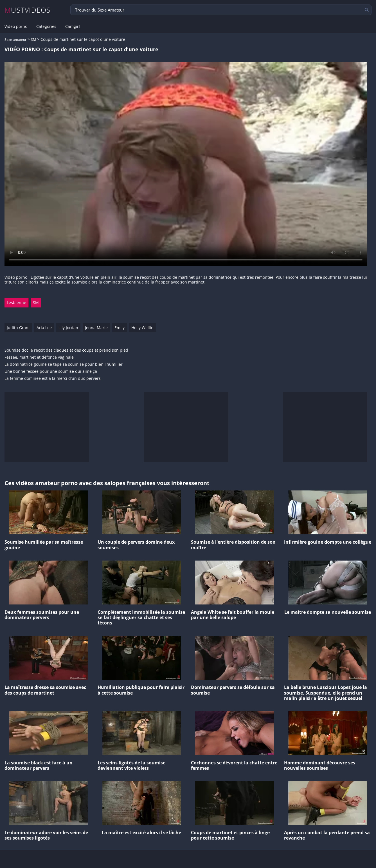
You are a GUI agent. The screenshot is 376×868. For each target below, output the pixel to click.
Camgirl (73, 26)
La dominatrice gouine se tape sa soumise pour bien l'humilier (64, 364)
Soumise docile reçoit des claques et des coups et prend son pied (66, 350)
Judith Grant (18, 328)
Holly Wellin (142, 328)
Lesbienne (16, 303)
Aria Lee (44, 328)
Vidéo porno (16, 26)
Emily (120, 328)
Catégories (46, 26)
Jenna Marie (96, 328)
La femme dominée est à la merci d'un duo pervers (53, 379)
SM (33, 40)
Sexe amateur (15, 40)
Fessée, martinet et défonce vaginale (39, 357)
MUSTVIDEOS (28, 10)
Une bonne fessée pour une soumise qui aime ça (51, 371)
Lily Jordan (68, 328)
